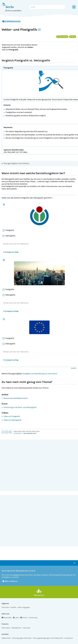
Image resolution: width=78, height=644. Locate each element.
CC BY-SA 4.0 (17, 433)
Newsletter (7, 618)
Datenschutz (6, 638)
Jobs (16, 618)
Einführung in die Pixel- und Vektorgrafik (20, 407)
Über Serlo (5, 607)
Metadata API (16, 628)
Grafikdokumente (11, 21)
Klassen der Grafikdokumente (16, 398)
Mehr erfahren (10, 581)
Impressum (69, 638)
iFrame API (26, 628)
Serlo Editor (6, 628)
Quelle (74, 368)
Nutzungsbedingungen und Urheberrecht (48, 638)
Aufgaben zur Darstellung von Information (40, 374)
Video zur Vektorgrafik (12, 420)
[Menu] (74, 7)
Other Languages (24, 607)
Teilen (73, 37)
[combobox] (47, 7)
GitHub (24, 618)
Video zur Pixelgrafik (12, 416)
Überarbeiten (62, 37)
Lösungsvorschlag (11, 252)
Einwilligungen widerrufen (22, 638)
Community (33, 618)
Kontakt (13, 607)
